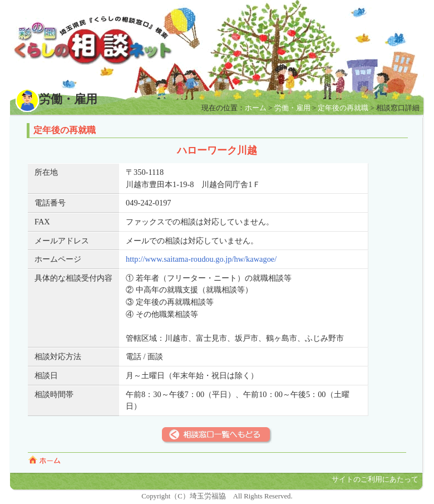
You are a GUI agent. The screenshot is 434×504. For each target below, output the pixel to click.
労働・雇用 (292, 108)
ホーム (256, 108)
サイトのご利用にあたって (375, 479)
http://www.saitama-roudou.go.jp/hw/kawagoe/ (201, 259)
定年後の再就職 (343, 108)
